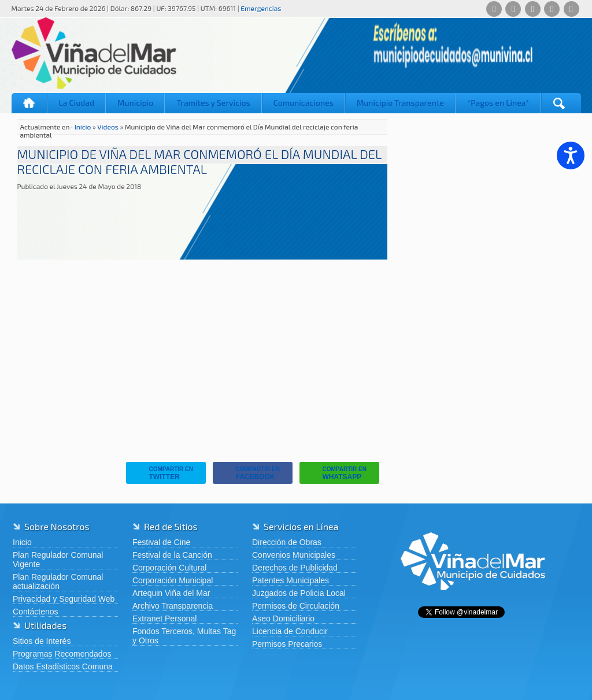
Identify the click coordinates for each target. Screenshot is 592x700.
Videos (108, 127)
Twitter (162, 473)
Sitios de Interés (42, 641)
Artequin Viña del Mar (171, 593)
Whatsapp (336, 473)
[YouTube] (571, 9)
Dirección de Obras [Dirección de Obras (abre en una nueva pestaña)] (287, 542)
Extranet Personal (164, 618)
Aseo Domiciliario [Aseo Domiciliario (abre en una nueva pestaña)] (283, 618)
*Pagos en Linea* (498, 103)
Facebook (249, 473)
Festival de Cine (161, 542)
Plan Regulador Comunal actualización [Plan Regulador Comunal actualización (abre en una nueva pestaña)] (58, 582)
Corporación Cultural (169, 568)
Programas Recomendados (62, 654)
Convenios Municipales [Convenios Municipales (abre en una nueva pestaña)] (294, 555)
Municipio (135, 103)
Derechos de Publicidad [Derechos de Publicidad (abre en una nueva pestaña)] (295, 568)
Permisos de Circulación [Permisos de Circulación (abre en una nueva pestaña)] (296, 606)
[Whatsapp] (494, 9)
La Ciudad (77, 103)
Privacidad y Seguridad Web (64, 599)
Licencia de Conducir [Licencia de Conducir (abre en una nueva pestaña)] (290, 631)
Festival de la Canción (172, 555)
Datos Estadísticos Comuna (63, 666)
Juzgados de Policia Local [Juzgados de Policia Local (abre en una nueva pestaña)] (299, 593)
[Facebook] (513, 9)
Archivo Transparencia (173, 606)
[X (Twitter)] (533, 9)
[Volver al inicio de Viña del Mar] (473, 599)
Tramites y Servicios (213, 103)
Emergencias (261, 8)
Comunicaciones (304, 103)
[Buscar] (559, 103)
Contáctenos (36, 612)
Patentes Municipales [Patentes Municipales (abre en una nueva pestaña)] (291, 580)
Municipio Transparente (400, 103)
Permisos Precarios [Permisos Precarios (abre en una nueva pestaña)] (287, 644)
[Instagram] (552, 9)
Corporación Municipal (173, 580)
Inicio (29, 103)
